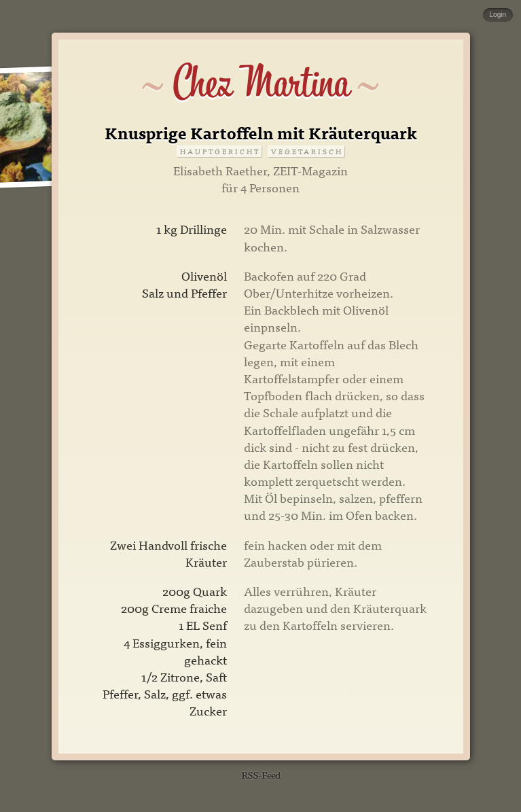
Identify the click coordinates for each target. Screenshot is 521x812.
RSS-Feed (261, 774)
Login (498, 15)
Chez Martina (260, 83)
